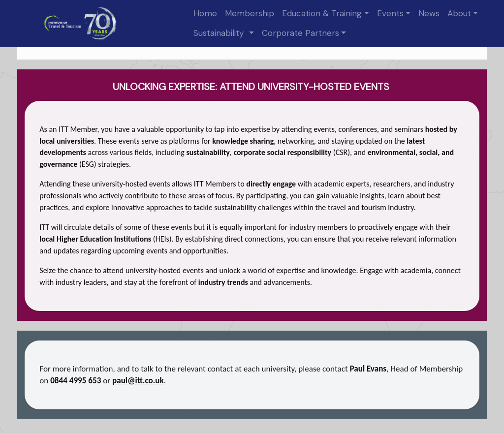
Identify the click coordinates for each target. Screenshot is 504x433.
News (429, 13)
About (459, 13)
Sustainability (220, 33)
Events (390, 13)
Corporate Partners (300, 33)
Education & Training (322, 13)
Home (205, 13)
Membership (250, 13)
